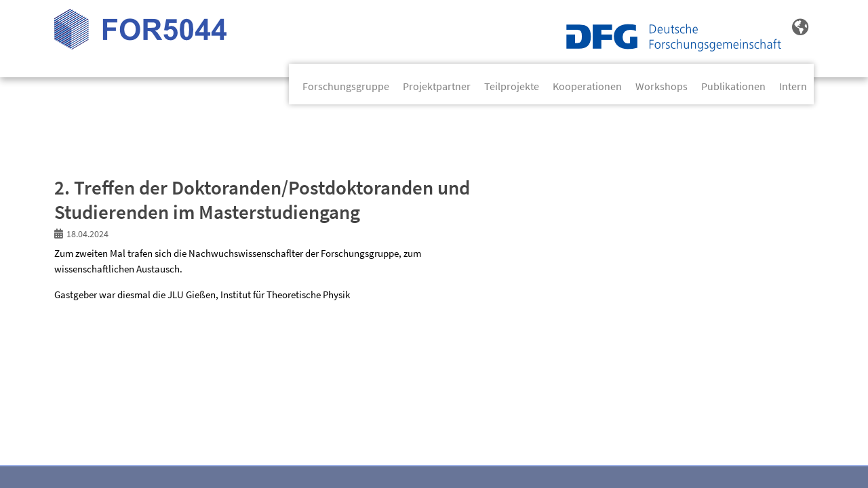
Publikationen (733, 86)
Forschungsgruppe (346, 86)
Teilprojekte (512, 86)
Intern (793, 86)
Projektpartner (437, 86)
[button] (800, 27)
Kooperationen (587, 86)
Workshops (662, 86)
